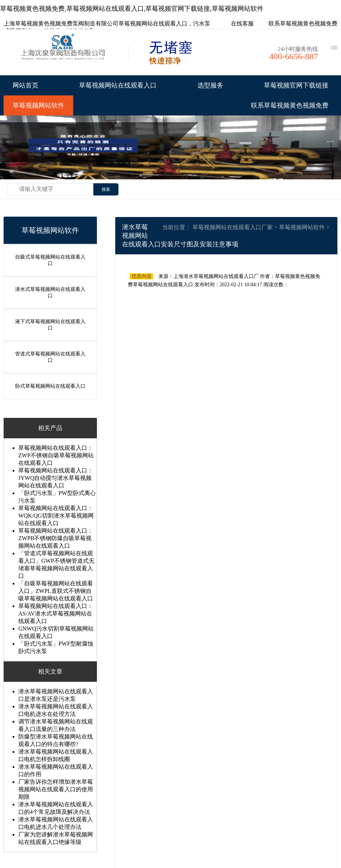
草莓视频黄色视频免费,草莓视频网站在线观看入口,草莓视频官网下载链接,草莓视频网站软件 (132, 9)
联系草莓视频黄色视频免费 (303, 23)
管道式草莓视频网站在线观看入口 (50, 356)
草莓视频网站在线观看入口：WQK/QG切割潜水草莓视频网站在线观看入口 (56, 514)
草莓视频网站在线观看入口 (118, 85)
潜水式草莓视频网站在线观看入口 (50, 292)
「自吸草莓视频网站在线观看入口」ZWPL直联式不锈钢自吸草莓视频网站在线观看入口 (56, 589)
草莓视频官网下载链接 (296, 85)
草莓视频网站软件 (38, 105)
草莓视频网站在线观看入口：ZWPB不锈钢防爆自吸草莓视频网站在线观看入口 (56, 536)
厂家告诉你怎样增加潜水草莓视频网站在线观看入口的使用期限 (56, 787)
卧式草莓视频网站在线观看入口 (50, 384)
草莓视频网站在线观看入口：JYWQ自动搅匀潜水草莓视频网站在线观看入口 (56, 476)
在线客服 (237, 23)
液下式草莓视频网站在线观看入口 (50, 324)
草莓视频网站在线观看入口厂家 (233, 227)
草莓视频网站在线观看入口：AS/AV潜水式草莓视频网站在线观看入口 (56, 612)
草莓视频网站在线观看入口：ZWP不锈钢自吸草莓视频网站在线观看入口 (56, 454)
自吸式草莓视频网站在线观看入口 (50, 260)
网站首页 (25, 85)
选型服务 (210, 85)
